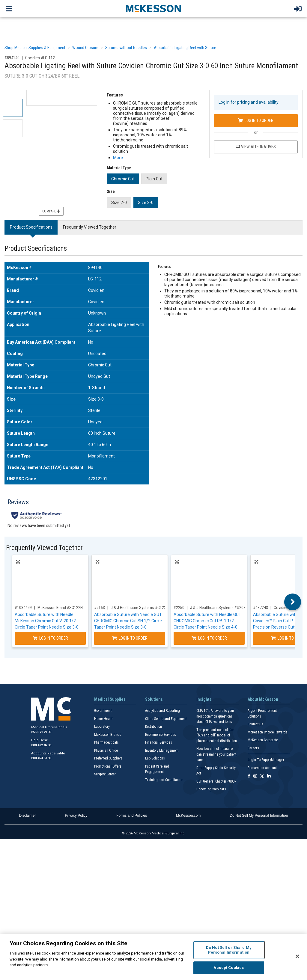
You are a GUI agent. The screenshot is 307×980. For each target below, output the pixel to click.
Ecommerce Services (161, 735)
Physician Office (106, 751)
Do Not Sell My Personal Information (259, 816)
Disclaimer (28, 816)
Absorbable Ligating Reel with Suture (185, 48)
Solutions (154, 699)
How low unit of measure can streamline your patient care (216, 754)
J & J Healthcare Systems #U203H (219, 608)
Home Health (104, 719)
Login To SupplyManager (266, 760)
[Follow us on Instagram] (255, 776)
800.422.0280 (41, 745)
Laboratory (102, 727)
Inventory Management (162, 751)
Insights (204, 699)
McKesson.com (188, 816)
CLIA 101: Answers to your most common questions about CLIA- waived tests (215, 716)
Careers (253, 748)
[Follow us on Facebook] (249, 776)
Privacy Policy (76, 816)
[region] (153, 957)
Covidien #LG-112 (40, 58)
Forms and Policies (132, 816)
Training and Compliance (164, 780)
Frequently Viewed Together (90, 227)
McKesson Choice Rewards (268, 732)
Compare (51, 211)
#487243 (261, 608)
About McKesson (263, 699)
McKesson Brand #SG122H (60, 608)
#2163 (100, 608)
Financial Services (159, 742)
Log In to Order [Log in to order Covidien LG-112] (256, 120)
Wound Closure (85, 48)
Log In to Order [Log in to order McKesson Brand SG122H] (50, 638)
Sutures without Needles (126, 48)
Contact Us (255, 724)
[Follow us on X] (262, 776)
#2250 (179, 608)
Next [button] (293, 602)
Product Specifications (31, 227)
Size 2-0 (119, 203)
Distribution (153, 727)
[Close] (297, 956)
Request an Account (262, 768)
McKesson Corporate (263, 740)
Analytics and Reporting (162, 711)
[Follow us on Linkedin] (269, 776)
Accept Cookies (229, 968)
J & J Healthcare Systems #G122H (140, 608)
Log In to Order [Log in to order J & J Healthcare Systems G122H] (130, 638)
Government (103, 711)
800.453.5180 (41, 758)
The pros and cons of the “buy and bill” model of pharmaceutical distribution (217, 735)
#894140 (12, 58)
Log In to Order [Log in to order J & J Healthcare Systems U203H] (209, 638)
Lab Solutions (155, 758)
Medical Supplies (110, 699)
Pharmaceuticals (106, 742)
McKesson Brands (108, 735)
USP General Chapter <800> (216, 781)
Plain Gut (154, 179)
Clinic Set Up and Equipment (166, 719)
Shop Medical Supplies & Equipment (35, 48)
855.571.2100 (41, 732)
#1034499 (23, 608)
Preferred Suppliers (108, 758)
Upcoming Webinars (211, 789)
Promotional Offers (108, 766)
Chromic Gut (123, 179)
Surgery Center (105, 774)
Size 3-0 (146, 203)
